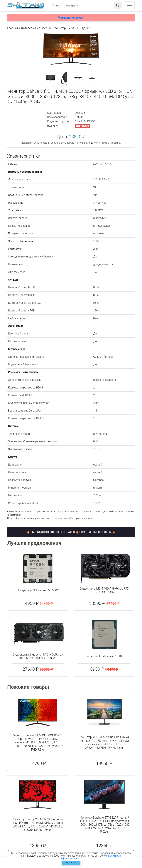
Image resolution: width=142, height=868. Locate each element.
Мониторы (61, 28)
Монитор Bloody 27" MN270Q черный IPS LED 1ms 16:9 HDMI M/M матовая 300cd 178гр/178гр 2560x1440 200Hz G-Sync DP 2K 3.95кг (38, 825)
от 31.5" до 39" (81, 28)
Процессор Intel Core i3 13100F (104, 656)
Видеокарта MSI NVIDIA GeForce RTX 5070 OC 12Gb (104, 590)
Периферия (43, 28)
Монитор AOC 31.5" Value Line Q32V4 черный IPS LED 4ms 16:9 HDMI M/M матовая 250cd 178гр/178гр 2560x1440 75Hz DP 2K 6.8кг (104, 742)
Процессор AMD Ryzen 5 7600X (38, 590)
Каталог (27, 28)
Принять (71, 863)
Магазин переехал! (71, 18)
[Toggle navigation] (129, 5)
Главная (13, 28)
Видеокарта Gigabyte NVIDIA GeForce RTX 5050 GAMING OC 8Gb (38, 656)
